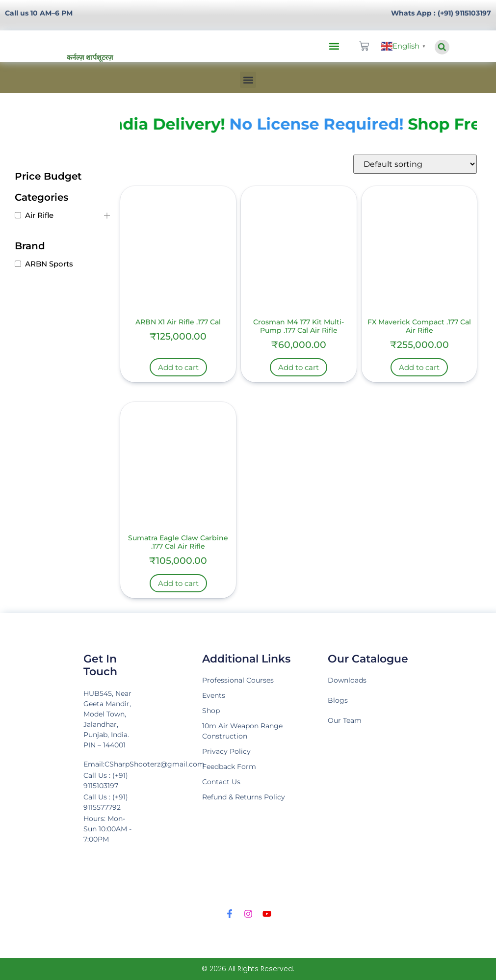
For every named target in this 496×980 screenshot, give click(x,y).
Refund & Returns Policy (244, 797)
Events (214, 695)
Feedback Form (229, 767)
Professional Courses (238, 680)
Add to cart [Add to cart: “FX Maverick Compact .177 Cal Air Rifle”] (419, 367)
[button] (334, 46)
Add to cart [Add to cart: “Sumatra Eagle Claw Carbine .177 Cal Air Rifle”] (178, 583)
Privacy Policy (226, 751)
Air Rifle (39, 215)
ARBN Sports (49, 264)
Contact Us (221, 782)
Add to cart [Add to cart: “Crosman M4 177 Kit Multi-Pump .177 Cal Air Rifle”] (299, 367)
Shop (211, 711)
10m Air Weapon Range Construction (242, 731)
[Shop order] (415, 164)
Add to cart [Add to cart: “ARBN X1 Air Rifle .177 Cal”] (178, 367)
